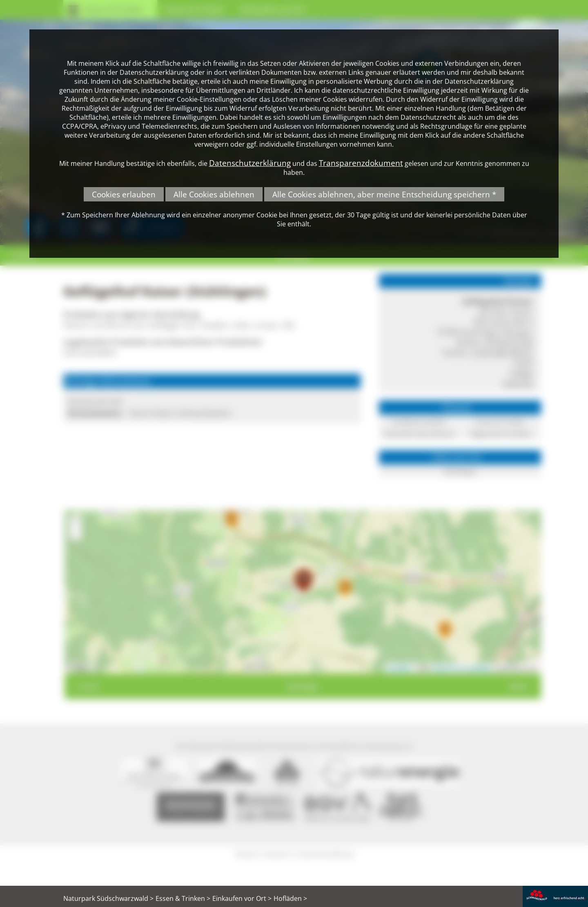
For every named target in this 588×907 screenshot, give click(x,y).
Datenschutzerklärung (250, 163)
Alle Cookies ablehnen (214, 194)
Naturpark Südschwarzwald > (108, 898)
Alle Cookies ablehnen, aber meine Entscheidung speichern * (384, 194)
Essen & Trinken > (183, 898)
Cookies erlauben (124, 194)
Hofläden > (290, 898)
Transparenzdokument (361, 163)
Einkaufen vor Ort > (242, 898)
